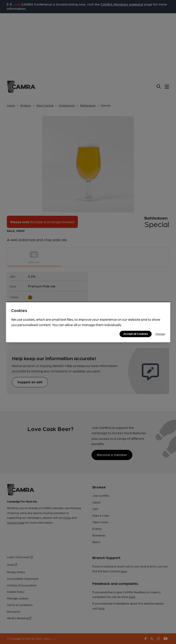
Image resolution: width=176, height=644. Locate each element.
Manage (160, 334)
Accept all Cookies (136, 334)
